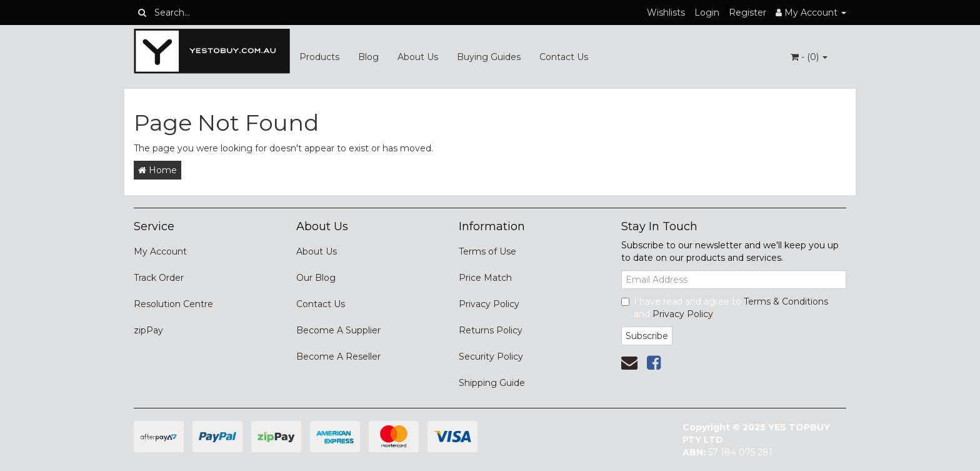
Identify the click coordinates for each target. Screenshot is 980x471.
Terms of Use (487, 251)
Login (707, 13)
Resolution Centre (173, 304)
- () (809, 57)
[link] (654, 363)
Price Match (485, 278)
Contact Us (564, 57)
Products (319, 57)
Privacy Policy (489, 304)
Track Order (159, 278)
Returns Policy (491, 330)
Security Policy (491, 357)
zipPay (148, 330)
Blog (368, 57)
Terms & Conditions (786, 301)
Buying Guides (489, 57)
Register (747, 13)
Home (157, 170)
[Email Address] (734, 280)
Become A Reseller (338, 357)
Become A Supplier (338, 330)
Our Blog (316, 278)
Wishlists (666, 13)
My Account (160, 251)
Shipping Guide (492, 383)
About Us (418, 57)
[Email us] (629, 363)
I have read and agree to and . (725, 308)
